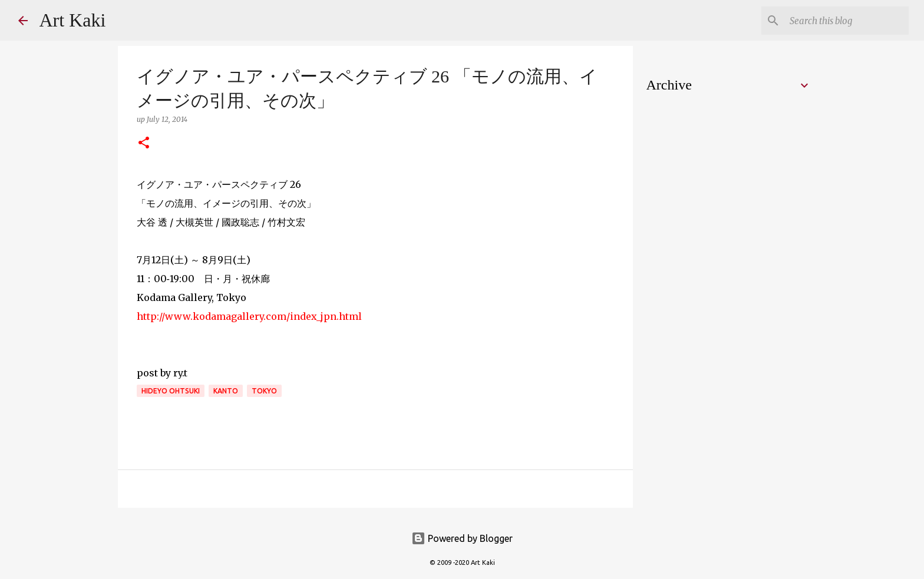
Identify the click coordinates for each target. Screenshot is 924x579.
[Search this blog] (847, 21)
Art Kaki (73, 20)
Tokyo (264, 391)
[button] (144, 143)
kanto (226, 391)
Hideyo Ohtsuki (171, 391)
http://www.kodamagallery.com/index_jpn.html (249, 316)
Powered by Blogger (462, 538)
